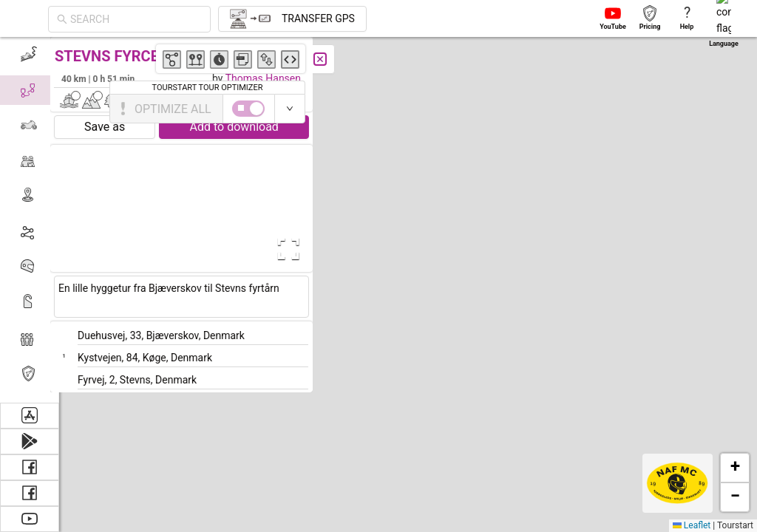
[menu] (30, 220)
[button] (415, 200)
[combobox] (136, 19)
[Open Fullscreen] (294, 249)
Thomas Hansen (272, 78)
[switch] (693, 109)
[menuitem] (29, 55)
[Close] (329, 59)
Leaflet (692, 525)
